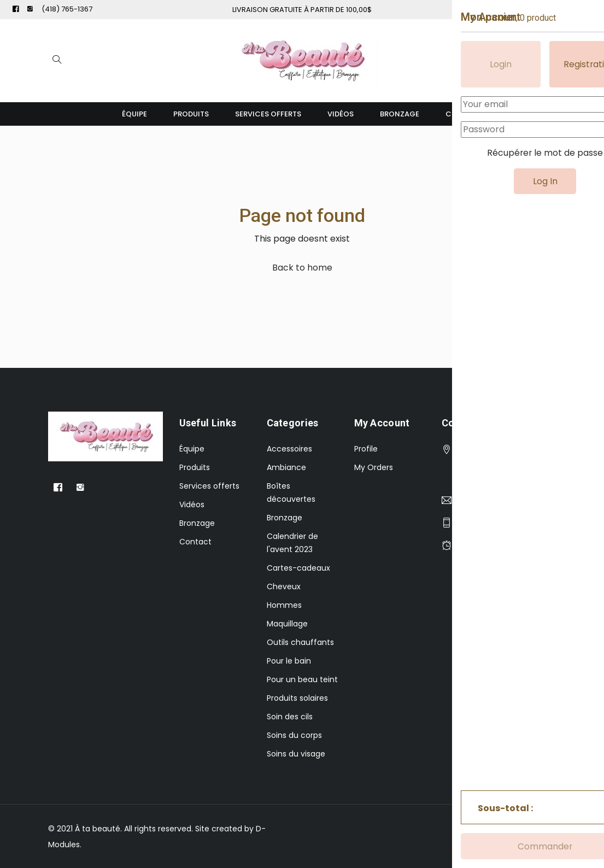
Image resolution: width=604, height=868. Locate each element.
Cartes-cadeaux (298, 568)
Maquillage (287, 624)
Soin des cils (290, 717)
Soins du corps (294, 735)
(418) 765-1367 (67, 9)
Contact (464, 114)
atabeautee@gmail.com (504, 500)
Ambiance (286, 467)
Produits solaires (297, 698)
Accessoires (289, 449)
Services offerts (268, 114)
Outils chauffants (300, 642)
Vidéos (341, 114)
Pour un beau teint (302, 679)
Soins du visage (296, 754)
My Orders (374, 467)
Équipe (134, 114)
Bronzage (400, 114)
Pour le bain (289, 661)
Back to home (302, 268)
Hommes (284, 605)
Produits (191, 114)
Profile (366, 449)
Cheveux (284, 587)
